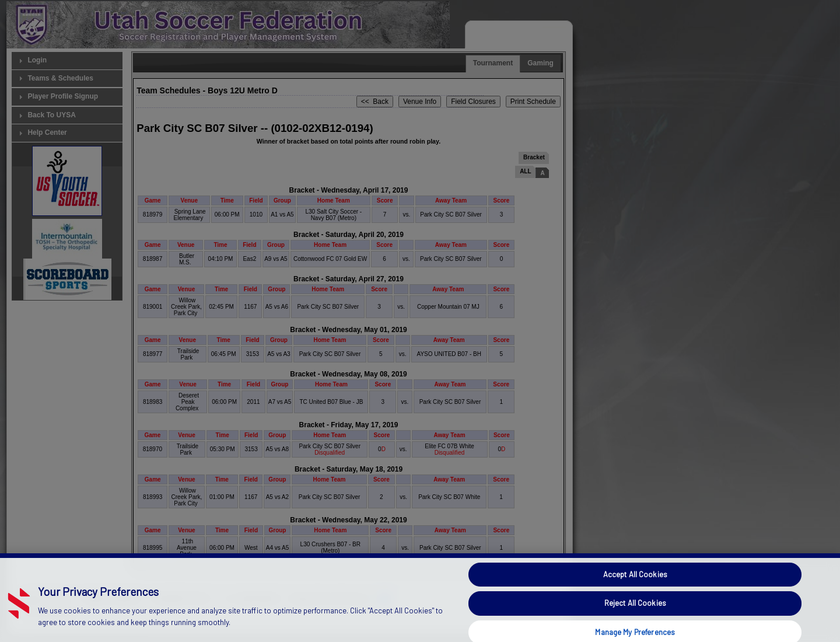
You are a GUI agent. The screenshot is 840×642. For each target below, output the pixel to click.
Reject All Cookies (635, 616)
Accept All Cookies (635, 587)
